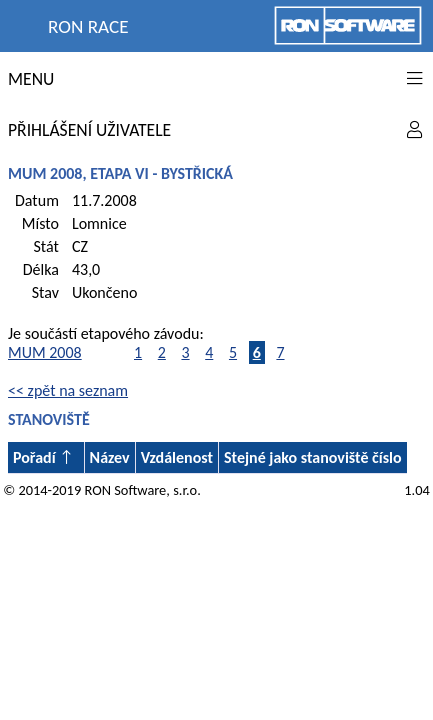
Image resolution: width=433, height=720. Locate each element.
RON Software (125, 490)
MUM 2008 (45, 352)
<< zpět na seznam (68, 390)
